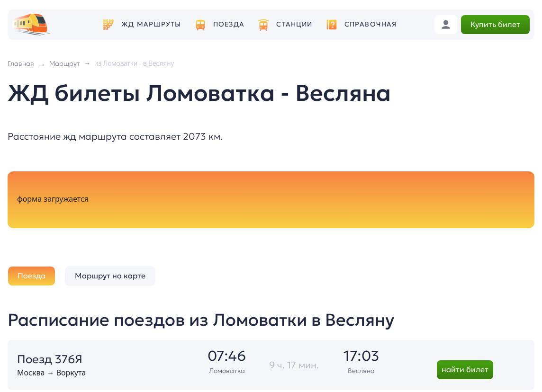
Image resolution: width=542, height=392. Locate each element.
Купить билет (495, 24)
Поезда (229, 24)
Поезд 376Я (50, 359)
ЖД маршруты (151, 24)
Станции (294, 24)
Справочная (370, 24)
